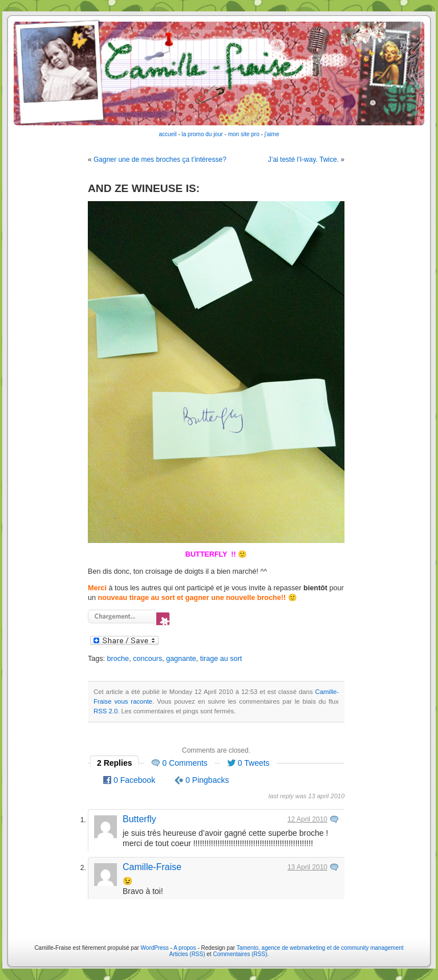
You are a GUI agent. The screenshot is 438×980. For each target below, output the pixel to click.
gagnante (181, 659)
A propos (185, 948)
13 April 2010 (307, 867)
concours (147, 659)
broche (118, 659)
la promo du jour (202, 134)
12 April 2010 (307, 819)
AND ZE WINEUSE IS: (144, 188)
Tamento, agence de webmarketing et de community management (320, 948)
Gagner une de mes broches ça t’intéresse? (160, 160)
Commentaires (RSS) (240, 954)
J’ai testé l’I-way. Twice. (303, 160)
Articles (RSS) (187, 954)
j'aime (272, 134)
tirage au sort (221, 659)
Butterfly (139, 819)
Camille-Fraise (152, 867)
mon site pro (244, 134)
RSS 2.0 (106, 711)
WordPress (155, 948)
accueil (168, 134)
